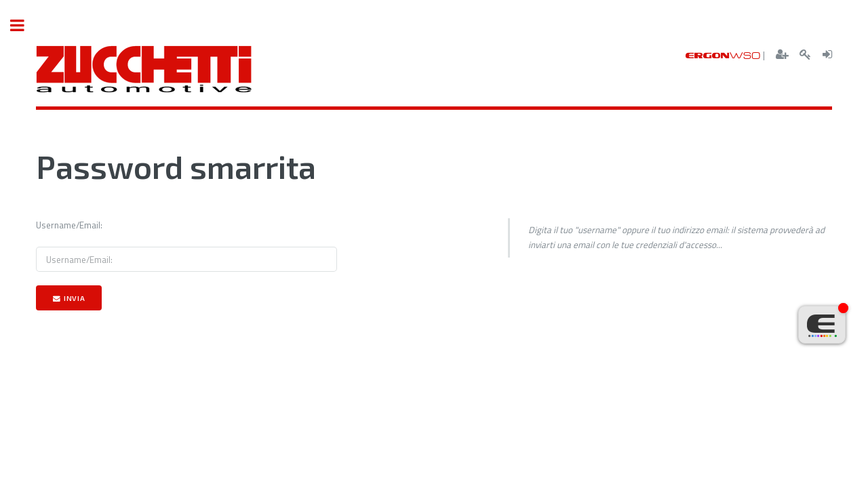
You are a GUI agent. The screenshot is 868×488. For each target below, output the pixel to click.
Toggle (24, 25)
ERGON (723, 55)
